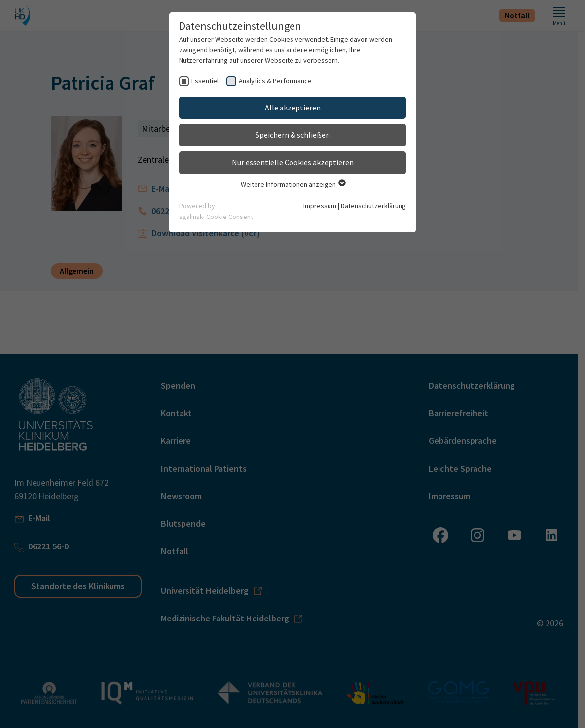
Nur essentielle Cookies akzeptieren (293, 162)
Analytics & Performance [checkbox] (275, 81)
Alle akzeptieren (293, 108)
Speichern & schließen (293, 135)
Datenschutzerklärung (373, 206)
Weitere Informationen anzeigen (293, 184)
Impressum (320, 206)
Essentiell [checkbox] (206, 81)
